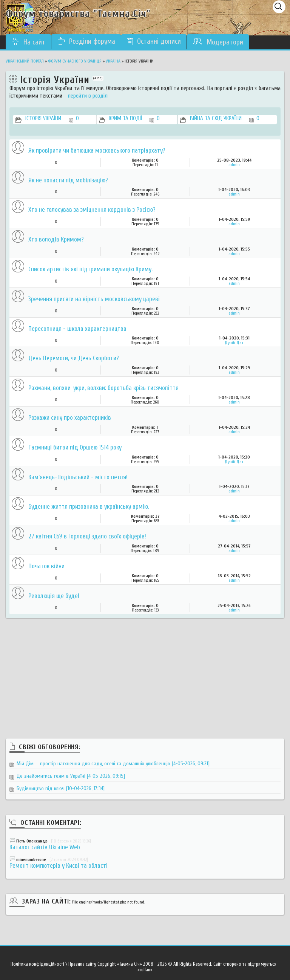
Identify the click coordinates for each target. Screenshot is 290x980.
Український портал (25, 61)
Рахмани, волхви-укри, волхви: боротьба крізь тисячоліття (103, 388)
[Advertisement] (145, 671)
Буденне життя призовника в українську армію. (89, 507)
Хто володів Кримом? (56, 240)
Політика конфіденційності (37, 964)
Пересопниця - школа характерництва (77, 329)
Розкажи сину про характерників (70, 418)
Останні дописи (154, 41)
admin (234, 165)
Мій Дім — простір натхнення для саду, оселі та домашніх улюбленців (113, 764)
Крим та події (134, 119)
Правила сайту (82, 964)
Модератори (218, 42)
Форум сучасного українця (75, 61)
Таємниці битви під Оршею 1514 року (75, 448)
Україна (113, 61)
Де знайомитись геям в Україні (71, 776)
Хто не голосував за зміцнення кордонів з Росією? (92, 210)
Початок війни (46, 566)
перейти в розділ (88, 96)
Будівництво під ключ (61, 788)
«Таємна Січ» (130, 964)
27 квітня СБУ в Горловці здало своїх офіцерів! (87, 537)
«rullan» (145, 970)
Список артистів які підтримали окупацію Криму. (90, 270)
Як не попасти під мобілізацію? (68, 181)
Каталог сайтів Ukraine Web (45, 847)
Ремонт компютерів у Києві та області (59, 866)
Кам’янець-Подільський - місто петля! (78, 478)
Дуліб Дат (234, 342)
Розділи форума (86, 41)
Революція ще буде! (54, 596)
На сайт (28, 42)
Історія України (52, 119)
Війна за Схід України (225, 119)
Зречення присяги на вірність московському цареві (94, 299)
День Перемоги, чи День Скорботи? (74, 359)
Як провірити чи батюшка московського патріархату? (97, 151)
